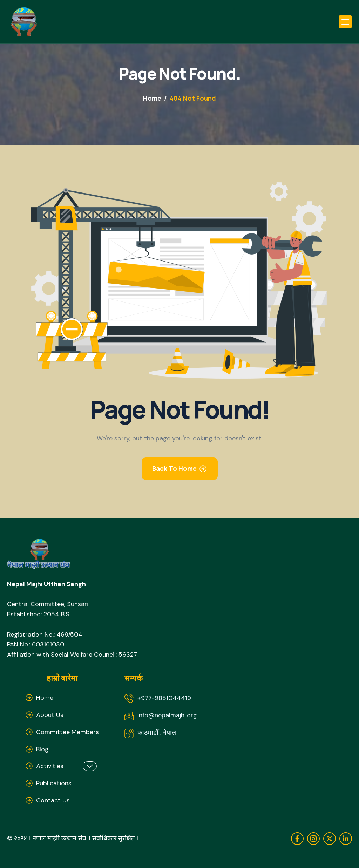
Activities (66, 766)
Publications (54, 783)
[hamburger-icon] (345, 22)
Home (45, 698)
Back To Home (174, 468)
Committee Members (67, 732)
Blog (42, 749)
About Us (50, 715)
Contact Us (53, 800)
